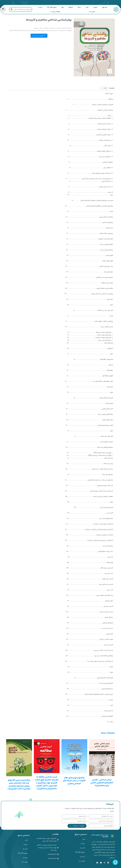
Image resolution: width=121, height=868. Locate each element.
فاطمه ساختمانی (13, 30)
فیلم (62, 7)
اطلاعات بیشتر (55, 12)
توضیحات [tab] (112, 88)
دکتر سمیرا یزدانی (62, 30)
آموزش (95, 7)
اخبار (84, 839)
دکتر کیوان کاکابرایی (41, 30)
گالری (87, 7)
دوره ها (83, 844)
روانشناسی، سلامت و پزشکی (41, 28)
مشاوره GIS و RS (52, 7)
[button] (110, 71)
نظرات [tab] (104, 88)
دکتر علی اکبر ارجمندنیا (52, 30)
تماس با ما (92, 12)
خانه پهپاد (105, 7)
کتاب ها (83, 848)
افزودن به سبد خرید (38, 36)
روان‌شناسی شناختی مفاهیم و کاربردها (26, 30)
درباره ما (40, 7)
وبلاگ (79, 7)
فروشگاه (71, 7)
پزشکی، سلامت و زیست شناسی (57, 28)
